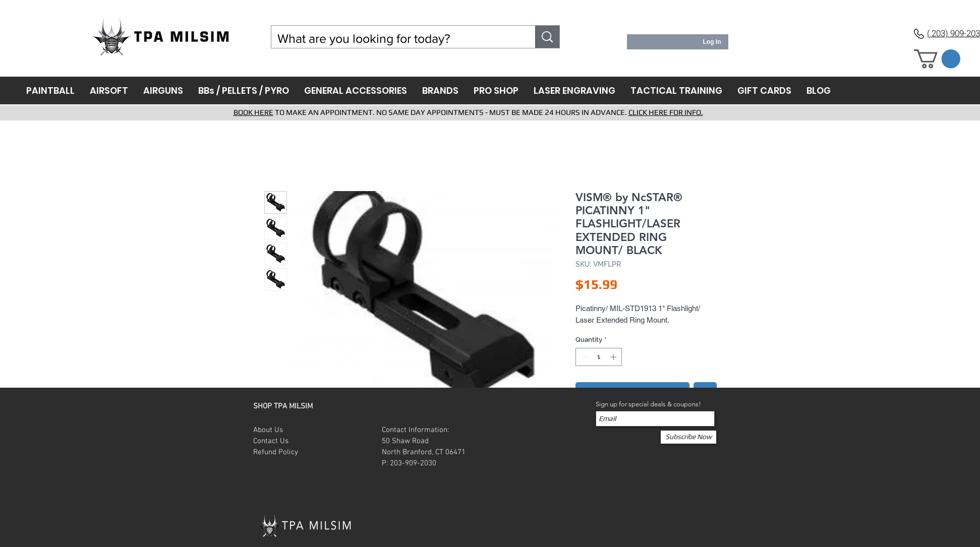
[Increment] (614, 357)
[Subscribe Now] (688, 437)
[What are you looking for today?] (396, 39)
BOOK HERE (253, 112)
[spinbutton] (598, 357)
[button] (937, 59)
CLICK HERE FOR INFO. (666, 112)
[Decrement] (583, 357)
